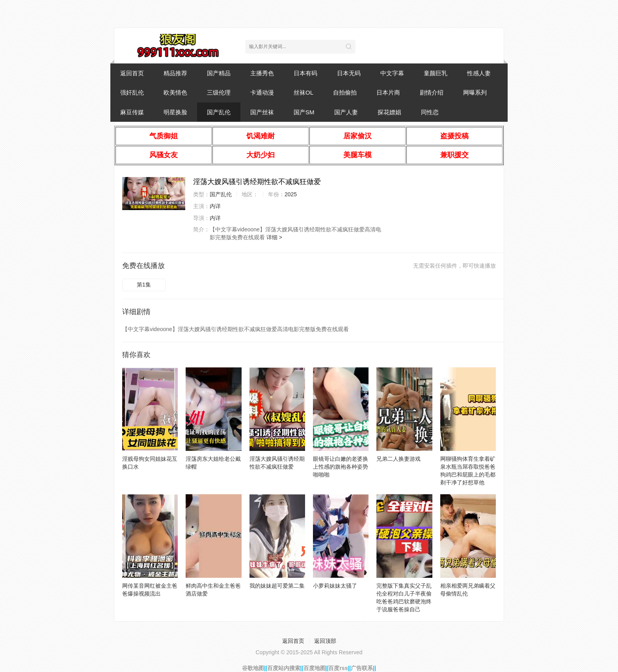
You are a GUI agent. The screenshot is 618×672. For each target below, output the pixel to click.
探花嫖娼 (389, 112)
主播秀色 (262, 73)
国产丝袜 (262, 112)
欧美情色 (175, 92)
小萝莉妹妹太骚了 (335, 586)
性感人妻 (479, 73)
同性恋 (430, 112)
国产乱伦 (219, 112)
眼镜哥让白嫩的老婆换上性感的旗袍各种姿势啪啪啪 (341, 467)
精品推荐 (175, 73)
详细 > (274, 237)
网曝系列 (475, 92)
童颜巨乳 (436, 73)
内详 (215, 206)
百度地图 (315, 668)
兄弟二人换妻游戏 (398, 459)
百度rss (338, 668)
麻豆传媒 (132, 112)
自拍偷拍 (345, 92)
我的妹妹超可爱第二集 (277, 586)
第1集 (144, 285)
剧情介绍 (432, 92)
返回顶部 (325, 641)
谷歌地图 (253, 668)
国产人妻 (346, 112)
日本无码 (349, 73)
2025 (291, 194)
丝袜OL (303, 92)
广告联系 (362, 668)
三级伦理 (219, 92)
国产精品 (219, 73)
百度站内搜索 (284, 668)
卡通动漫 (262, 92)
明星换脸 (175, 112)
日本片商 (388, 92)
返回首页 (132, 73)
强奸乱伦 (132, 92)
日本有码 (305, 73)
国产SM (304, 112)
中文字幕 (392, 73)
